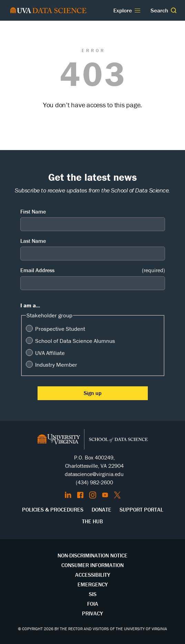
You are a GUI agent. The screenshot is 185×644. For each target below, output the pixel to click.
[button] (174, 10)
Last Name (33, 241)
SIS (93, 594)
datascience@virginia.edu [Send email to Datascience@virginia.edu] (94, 474)
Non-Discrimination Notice (92, 555)
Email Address (93, 270)
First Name (33, 211)
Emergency (93, 584)
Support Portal (141, 509)
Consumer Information (92, 565)
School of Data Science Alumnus (75, 341)
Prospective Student (60, 329)
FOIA (93, 604)
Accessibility (93, 575)
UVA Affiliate (50, 353)
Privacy (92, 613)
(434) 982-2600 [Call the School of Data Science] (94, 482)
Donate (101, 509)
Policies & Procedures (53, 509)
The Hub (92, 521)
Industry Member (56, 365)
